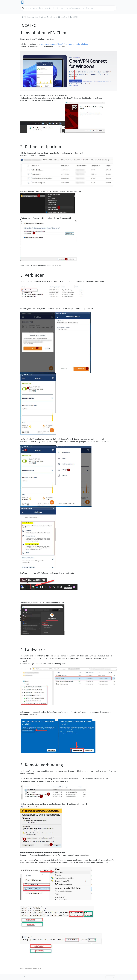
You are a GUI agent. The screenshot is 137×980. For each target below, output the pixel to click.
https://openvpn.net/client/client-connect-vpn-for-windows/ (65, 44)
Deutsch (111, 977)
